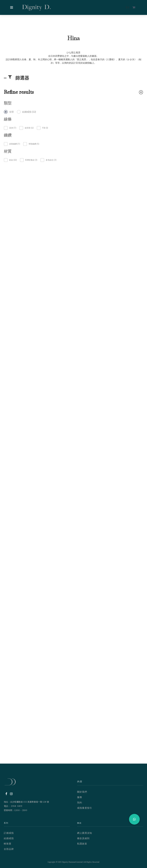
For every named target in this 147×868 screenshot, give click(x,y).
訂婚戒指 (9, 833)
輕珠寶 (8, 844)
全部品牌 (9, 849)
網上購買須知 (85, 833)
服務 (80, 797)
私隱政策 (82, 844)
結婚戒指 (9, 838)
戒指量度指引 (85, 808)
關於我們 (82, 792)
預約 (80, 803)
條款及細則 (83, 838)
